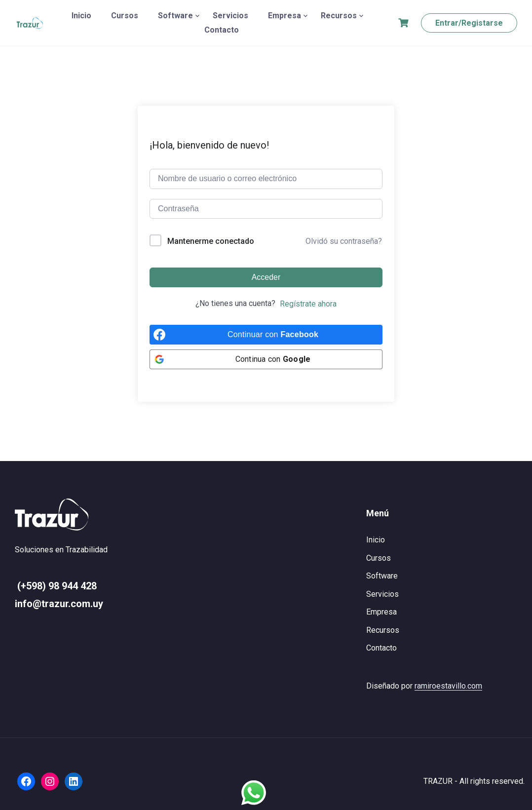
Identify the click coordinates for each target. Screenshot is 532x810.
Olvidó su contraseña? (344, 241)
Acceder (266, 277)
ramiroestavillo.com (448, 686)
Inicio (81, 16)
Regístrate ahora (308, 304)
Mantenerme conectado (211, 241)
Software (175, 16)
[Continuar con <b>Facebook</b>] (266, 335)
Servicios (230, 16)
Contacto (222, 30)
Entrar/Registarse (469, 23)
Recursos (339, 16)
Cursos (125, 16)
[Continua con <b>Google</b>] (266, 359)
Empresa (285, 16)
